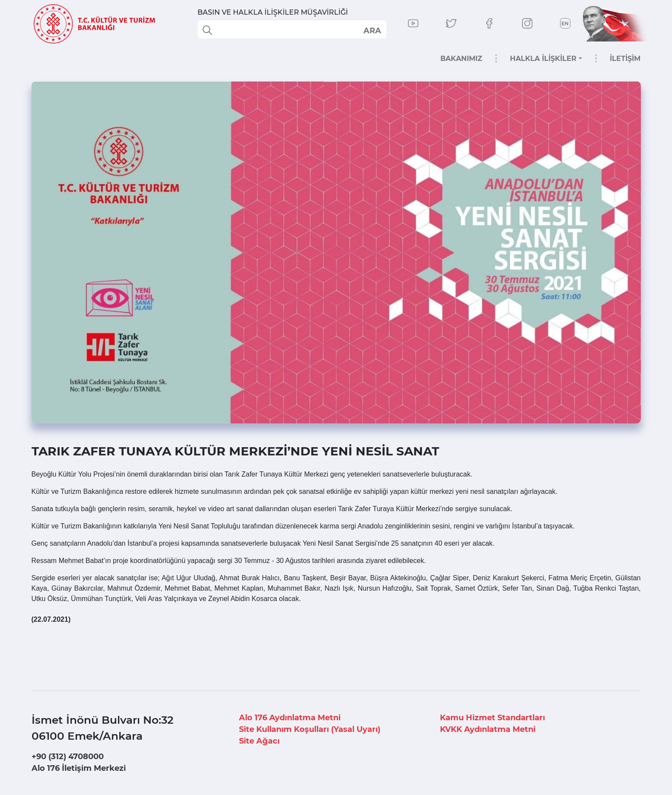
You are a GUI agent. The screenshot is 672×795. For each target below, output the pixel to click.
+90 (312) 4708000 (68, 757)
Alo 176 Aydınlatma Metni (290, 718)
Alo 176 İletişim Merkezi (79, 768)
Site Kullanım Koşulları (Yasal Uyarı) (310, 729)
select (372, 30)
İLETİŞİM (625, 59)
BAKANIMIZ (461, 59)
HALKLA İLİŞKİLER (543, 59)
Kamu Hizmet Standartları (492, 718)
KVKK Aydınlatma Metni (488, 729)
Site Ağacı (259, 741)
